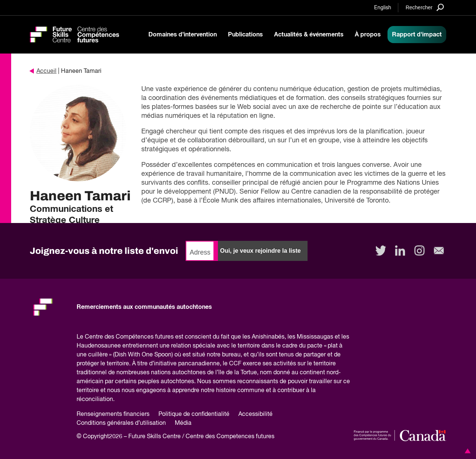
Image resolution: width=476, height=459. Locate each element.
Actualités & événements (309, 35)
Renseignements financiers (113, 414)
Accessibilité (255, 414)
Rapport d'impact (417, 35)
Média (183, 423)
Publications (245, 35)
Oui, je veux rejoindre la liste (260, 251)
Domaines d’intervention (183, 35)
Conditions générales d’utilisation (121, 423)
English (383, 8)
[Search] (425, 7)
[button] (466, 451)
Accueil (43, 71)
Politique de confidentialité (194, 414)
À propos (368, 35)
